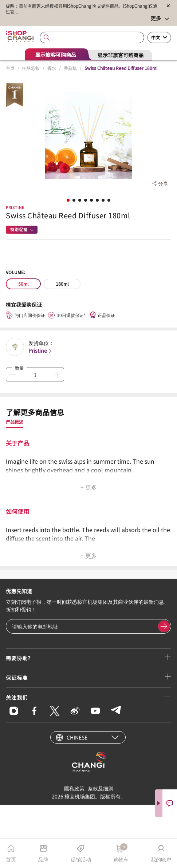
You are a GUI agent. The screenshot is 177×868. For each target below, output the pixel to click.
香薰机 (70, 68)
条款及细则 (101, 788)
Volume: (15, 272)
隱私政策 (74, 788)
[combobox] (92, 38)
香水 (52, 68)
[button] (68, 200)
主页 (10, 68)
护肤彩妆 (31, 68)
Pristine (15, 207)
